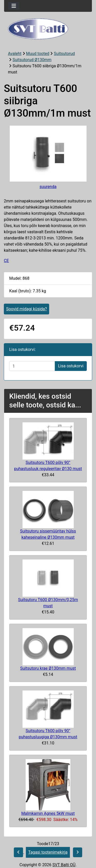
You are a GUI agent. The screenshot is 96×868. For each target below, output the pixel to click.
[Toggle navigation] (14, 6)
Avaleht (15, 54)
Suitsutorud (64, 54)
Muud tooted (38, 54)
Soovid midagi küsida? (26, 309)
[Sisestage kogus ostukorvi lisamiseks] (32, 366)
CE (6, 261)
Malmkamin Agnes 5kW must (48, 813)
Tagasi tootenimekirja (48, 852)
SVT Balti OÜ (64, 865)
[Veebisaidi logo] (48, 29)
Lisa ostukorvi (71, 366)
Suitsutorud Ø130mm (32, 60)
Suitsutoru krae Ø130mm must (48, 668)
